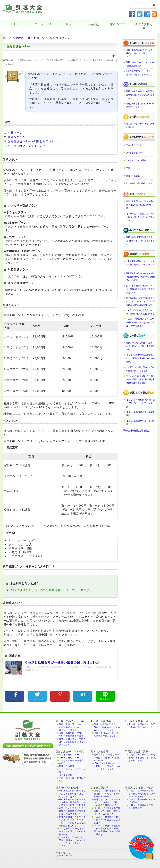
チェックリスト (43, 26)
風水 (69, 24)
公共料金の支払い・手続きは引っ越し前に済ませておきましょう (140, 73)
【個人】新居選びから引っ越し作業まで (140, 423)
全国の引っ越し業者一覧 (29, 38)
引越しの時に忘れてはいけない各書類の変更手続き (140, 64)
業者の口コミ (119, 24)
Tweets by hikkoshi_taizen (137, 431)
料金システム (16, 137)
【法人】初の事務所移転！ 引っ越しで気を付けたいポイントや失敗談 (140, 403)
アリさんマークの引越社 (136, 160)
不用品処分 (94, 24)
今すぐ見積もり (144, 26)
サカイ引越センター (135, 145)
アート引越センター (135, 153)
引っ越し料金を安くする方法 (27, 146)
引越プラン (15, 133)
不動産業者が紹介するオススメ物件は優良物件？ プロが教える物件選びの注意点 (141, 277)
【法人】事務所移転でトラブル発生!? (140, 414)
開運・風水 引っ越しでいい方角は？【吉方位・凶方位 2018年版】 (139, 205)
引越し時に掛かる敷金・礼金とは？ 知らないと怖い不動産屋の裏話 (140, 346)
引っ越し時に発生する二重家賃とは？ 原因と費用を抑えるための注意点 (140, 358)
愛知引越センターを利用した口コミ (31, 141)
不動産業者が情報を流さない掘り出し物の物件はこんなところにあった (140, 265)
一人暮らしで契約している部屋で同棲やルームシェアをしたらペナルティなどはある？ (140, 322)
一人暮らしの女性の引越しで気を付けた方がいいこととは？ (140, 369)
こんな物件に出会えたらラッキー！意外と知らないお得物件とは (140, 312)
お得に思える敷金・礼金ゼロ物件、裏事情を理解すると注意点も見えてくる (140, 289)
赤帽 (128, 168)
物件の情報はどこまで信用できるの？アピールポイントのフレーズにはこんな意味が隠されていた (140, 301)
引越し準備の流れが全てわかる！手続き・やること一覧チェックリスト (140, 53)
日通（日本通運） (134, 176)
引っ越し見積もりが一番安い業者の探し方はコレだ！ (140, 126)
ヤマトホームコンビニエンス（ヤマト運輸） (72, 772)
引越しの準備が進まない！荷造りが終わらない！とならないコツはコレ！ (140, 95)
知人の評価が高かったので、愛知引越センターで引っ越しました (53, 590)
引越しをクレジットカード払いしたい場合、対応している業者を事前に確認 (107, 802)
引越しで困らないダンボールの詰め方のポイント (140, 105)
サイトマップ (66, 856)
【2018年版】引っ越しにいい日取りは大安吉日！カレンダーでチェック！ (140, 217)
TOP (17, 24)
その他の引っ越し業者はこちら (139, 183)
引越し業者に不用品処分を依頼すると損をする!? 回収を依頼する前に (140, 241)
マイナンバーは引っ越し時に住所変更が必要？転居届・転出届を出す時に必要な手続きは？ (140, 380)
